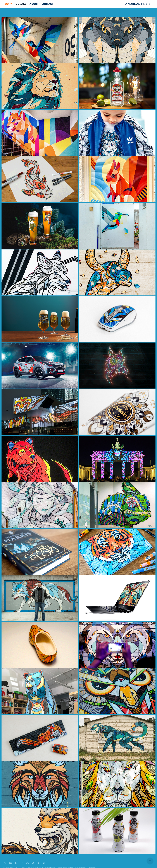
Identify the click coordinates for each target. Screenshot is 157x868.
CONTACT (47, 4)
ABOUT (34, 4)
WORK (9, 4)
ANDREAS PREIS (138, 4)
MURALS (21, 4)
